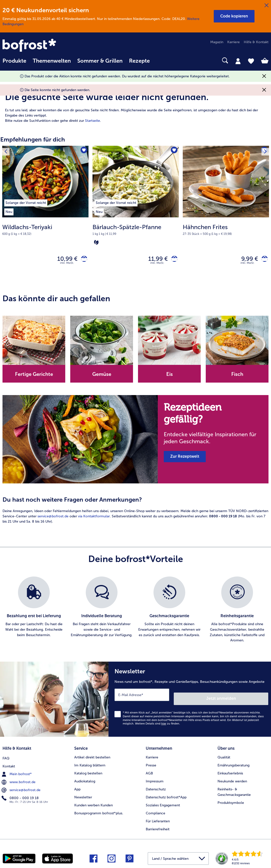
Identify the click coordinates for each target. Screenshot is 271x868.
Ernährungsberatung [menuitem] (233, 762)
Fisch (237, 376)
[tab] (238, 61)
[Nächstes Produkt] (264, 151)
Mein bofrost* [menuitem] (17, 770)
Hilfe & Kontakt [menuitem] (256, 42)
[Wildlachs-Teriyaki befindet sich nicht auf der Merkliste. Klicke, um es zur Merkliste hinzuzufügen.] (83, 151)
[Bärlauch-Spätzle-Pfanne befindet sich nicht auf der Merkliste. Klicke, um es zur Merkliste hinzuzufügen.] (173, 151)
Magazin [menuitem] (217, 42)
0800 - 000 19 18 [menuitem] (21, 794)
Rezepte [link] (139, 61)
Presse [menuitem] (151, 762)
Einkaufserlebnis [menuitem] (230, 770)
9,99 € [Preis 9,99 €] (246, 260)
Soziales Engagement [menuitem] (163, 802)
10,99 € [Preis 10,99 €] (64, 260)
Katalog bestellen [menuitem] (88, 770)
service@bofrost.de (53, 518)
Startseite (92, 121)
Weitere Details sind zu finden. (157, 722)
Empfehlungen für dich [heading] (33, 139)
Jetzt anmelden (247, 697)
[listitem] (26, 202)
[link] (42, 46)
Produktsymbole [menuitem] (231, 799)
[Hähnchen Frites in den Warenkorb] (263, 260)
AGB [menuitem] (149, 770)
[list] (135, 612)
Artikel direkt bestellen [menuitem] (92, 754)
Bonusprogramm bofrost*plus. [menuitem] (99, 810)
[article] (135, 102)
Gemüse (102, 376)
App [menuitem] (77, 786)
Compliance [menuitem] (155, 810)
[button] (234, 16)
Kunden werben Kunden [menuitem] (93, 802)
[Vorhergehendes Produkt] (7, 151)
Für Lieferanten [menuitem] (158, 818)
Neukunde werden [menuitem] (232, 778)
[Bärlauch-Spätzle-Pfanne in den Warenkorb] (173, 260)
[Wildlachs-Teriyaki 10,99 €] (45, 215)
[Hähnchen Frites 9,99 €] (226, 215)
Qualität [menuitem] (224, 754)
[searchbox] (159, 61)
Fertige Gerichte (34, 376)
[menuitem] (14, 63)
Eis (169, 376)
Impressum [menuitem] (155, 778)
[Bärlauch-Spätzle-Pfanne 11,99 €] (136, 215)
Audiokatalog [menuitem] (85, 778)
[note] (45, 229)
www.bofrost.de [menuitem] (19, 778)
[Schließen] (266, 5)
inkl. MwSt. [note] (67, 265)
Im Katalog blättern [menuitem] (90, 762)
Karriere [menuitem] (233, 42)
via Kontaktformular (94, 518)
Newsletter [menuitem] (83, 794)
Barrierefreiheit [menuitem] (158, 826)
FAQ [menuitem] (6, 754)
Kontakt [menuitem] (9, 762)
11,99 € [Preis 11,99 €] (154, 260)
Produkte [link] (14, 61)
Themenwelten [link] (52, 61)
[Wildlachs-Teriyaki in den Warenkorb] (82, 260)
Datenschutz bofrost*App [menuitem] (166, 794)
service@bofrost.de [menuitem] (21, 786)
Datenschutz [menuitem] (156, 786)
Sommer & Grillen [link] (100, 61)
